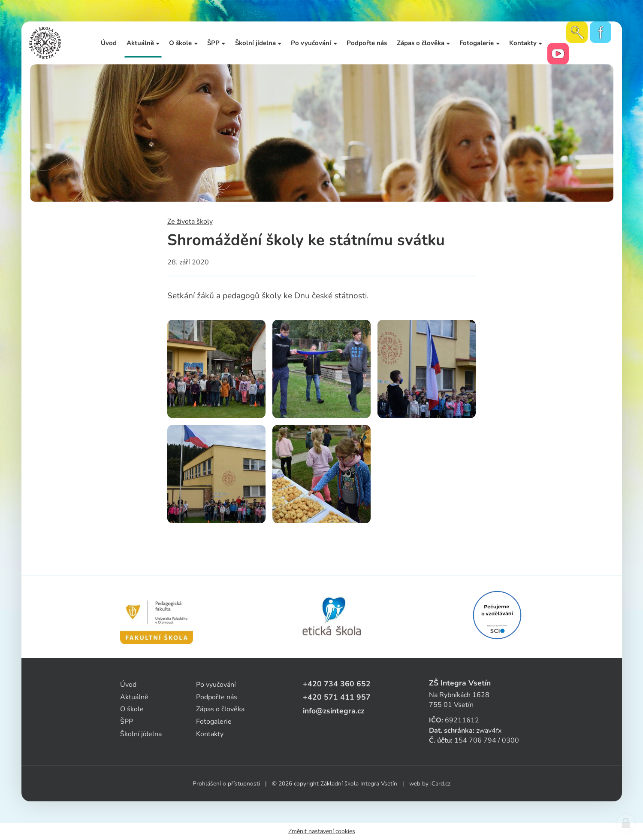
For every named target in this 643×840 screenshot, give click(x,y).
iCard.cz (440, 784)
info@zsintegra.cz (334, 711)
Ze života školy (190, 221)
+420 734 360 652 (337, 684)
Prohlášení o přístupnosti (226, 784)
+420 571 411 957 (337, 697)
